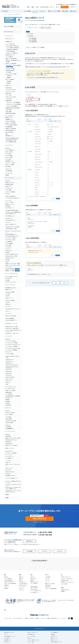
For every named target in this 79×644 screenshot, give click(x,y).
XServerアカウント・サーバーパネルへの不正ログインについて (13, 491)
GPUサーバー (30, 638)
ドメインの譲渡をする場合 (11, 142)
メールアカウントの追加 (11, 341)
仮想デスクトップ (54, 638)
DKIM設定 (8, 401)
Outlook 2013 (9, 372)
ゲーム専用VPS (7, 638)
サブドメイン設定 (9, 157)
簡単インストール (9, 290)
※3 (64, 5)
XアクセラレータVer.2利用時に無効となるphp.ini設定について (43, 78)
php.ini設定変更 (33, 38)
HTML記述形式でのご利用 (11, 229)
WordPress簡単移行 (10, 318)
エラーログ (8, 249)
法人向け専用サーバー (32, 634)
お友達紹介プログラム (10, 476)
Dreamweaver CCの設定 (11, 421)
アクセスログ (8, 247)
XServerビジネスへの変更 (11, 74)
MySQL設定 (8, 436)
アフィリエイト (64, 618)
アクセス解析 (8, 245)
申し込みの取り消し (10, 132)
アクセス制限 (8, 190)
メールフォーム (9, 314)
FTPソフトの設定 (9, 415)
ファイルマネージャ (10, 457)
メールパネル (8, 461)
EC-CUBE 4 (8, 294)
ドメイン (6, 634)
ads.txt (7, 262)
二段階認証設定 (9, 127)
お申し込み (64, 7)
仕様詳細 (9, 78)
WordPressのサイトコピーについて (13, 309)
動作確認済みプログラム (11, 288)
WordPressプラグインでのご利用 (12, 227)
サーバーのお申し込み (10, 44)
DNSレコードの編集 (10, 165)
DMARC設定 (8, 405)
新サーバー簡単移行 (10, 79)
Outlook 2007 (9, 375)
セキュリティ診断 (31, 642)
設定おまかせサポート (10, 55)
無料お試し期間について (11, 130)
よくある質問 (27, 11)
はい (56, 283)
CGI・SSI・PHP (9, 278)
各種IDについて (9, 118)
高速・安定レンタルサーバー (9, 633)
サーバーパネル (29, 92)
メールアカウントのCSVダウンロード (13, 345)
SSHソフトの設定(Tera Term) (12, 254)
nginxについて (9, 186)
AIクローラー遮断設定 (10, 192)
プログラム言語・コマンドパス (12, 277)
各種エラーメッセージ (10, 204)
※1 (17, 5)
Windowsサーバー (54, 636)
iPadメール (8, 383)
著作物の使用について (55, 618)
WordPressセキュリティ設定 (12, 256)
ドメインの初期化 (9, 156)
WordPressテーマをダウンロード (13, 333)
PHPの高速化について (10, 216)
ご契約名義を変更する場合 (11, 140)
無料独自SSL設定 (9, 185)
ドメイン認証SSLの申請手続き (13, 48)
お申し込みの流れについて (40, 522)
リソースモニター (9, 267)
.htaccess (8, 194)
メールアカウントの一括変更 (12, 347)
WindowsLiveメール (10, 359)
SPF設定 (8, 403)
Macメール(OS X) (9, 379)
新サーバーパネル (32, 28)
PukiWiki (8, 296)
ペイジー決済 (9, 95)
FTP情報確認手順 (9, 429)
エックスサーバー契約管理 (11, 453)
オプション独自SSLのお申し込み (12, 46)
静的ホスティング (54, 640)
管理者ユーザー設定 (13, 271)
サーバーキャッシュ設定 (11, 238)
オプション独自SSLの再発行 (11, 125)
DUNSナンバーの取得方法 (12, 53)
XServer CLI (8, 474)
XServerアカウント (10, 451)
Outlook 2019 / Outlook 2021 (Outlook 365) (12, 367)
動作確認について (9, 161)
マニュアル (35, 11)
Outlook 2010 (9, 373)
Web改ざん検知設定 (13, 269)
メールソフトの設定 (10, 354)
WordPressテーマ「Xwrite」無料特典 (13, 66)
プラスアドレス (9, 352)
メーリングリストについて (11, 387)
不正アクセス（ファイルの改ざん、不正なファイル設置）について (13, 488)
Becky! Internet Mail (10, 377)
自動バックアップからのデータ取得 (13, 263)
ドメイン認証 (8, 159)
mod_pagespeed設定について (12, 236)
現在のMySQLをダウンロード (12, 440)
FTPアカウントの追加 (10, 413)
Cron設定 (8, 280)
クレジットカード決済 (10, 91)
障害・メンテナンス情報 (54, 11)
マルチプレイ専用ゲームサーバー (34, 640)
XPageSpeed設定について (11, 234)
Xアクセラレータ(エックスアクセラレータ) (13, 232)
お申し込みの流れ (45, 7)
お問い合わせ (73, 11)
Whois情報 (8, 167)
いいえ (64, 283)
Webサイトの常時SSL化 (11, 196)
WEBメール (8, 463)
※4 (76, 5)
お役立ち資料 (65, 11)
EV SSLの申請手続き (11, 51)
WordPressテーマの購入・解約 (12, 328)
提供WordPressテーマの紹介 (12, 327)
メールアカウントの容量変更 (12, 350)
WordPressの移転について (11, 320)
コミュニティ (42, 11)
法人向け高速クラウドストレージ (10, 636)
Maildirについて (9, 251)
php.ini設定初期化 (33, 42)
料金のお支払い (9, 88)
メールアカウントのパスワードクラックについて (13, 485)
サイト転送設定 (9, 242)
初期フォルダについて (10, 183)
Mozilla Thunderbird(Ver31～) (12, 365)
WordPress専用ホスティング (56, 642)
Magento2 (8, 304)
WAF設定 (8, 260)
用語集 (7, 498)
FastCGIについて (9, 218)
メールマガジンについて (11, 389)
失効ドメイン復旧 (9, 152)
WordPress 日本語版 (10, 292)
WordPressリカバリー (10, 258)
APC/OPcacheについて (11, 220)
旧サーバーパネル (45, 28)
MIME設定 (8, 206)
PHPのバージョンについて (11, 282)
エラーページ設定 (9, 202)
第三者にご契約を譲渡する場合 (12, 138)
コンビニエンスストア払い (11, 90)
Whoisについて (9, 169)
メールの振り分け (9, 394)
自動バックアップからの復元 (11, 445)
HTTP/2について (9, 188)
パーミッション (9, 201)
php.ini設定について (10, 208)
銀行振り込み (9, 93)
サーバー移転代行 (9, 57)
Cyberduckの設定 (9, 423)
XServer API (8, 470)
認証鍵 (7, 175)
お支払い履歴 (9, 112)
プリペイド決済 (9, 99)
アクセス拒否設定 (9, 243)
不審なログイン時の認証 (11, 129)
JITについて (8, 222)
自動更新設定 (9, 101)
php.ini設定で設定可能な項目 (54, 67)
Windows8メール (9, 363)
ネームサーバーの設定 (10, 163)
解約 (7, 134)
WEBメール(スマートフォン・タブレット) (13, 465)
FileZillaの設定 (9, 419)
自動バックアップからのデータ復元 (13, 265)
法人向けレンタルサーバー (32, 633)
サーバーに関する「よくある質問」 (36, 47)
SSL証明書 (53, 634)
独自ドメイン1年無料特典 (11, 64)
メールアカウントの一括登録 (12, 343)
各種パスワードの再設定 (11, 123)
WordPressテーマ (7, 642)
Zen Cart (8, 302)
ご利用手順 (9, 76)
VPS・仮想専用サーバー (55, 633)
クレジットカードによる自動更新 (13, 102)
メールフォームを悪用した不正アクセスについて (13, 482)
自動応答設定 (9, 392)
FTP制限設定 (9, 427)
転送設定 (8, 400)
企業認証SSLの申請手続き (12, 50)
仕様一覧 (8, 148)
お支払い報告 (9, 110)
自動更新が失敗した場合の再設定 (13, 108)
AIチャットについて (10, 468)
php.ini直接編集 (33, 40)
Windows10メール (10, 361)
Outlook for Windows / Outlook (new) (12, 357)
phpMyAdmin (9, 442)
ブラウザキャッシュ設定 (10, 240)
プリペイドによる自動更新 (12, 106)
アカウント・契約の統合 (10, 121)
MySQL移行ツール (10, 444)
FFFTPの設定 (9, 417)
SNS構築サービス (7, 640)
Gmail (7, 384)
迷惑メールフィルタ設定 (11, 391)
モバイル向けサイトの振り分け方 (12, 198)
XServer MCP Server (10, 472)
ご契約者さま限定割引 (10, 70)
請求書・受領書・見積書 (10, 113)
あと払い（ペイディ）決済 (11, 97)
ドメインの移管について (10, 150)
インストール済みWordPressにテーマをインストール (13, 331)
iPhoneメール (9, 381)
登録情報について (9, 119)
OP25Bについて (9, 398)
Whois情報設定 (9, 171)
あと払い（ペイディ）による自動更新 (14, 104)
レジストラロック (9, 173)
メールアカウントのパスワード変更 (13, 348)
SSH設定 (8, 253)
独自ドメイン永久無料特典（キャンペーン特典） (13, 61)
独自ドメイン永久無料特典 (11, 59)
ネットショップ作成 (31, 636)
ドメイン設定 (8, 154)
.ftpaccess (8, 425)
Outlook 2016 (9, 370)
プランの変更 (8, 72)
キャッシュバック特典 (10, 69)
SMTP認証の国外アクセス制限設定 (13, 396)
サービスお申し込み (10, 116)
